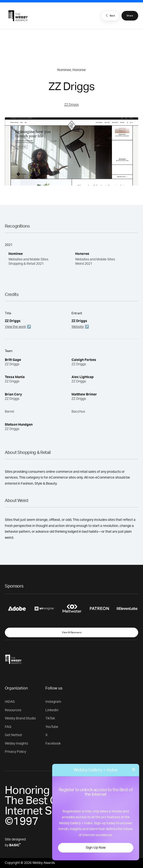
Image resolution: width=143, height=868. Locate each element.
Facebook (53, 744)
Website (78, 327)
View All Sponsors (72, 632)
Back (110, 15)
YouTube (52, 727)
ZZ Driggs (71, 105)
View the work (15, 327)
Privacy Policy (15, 752)
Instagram (53, 702)
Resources (13, 710)
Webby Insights (16, 744)
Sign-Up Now (96, 848)
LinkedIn (52, 710)
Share (130, 16)
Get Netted (13, 735)
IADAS (10, 702)
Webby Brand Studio (20, 718)
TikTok (50, 718)
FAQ (8, 727)
